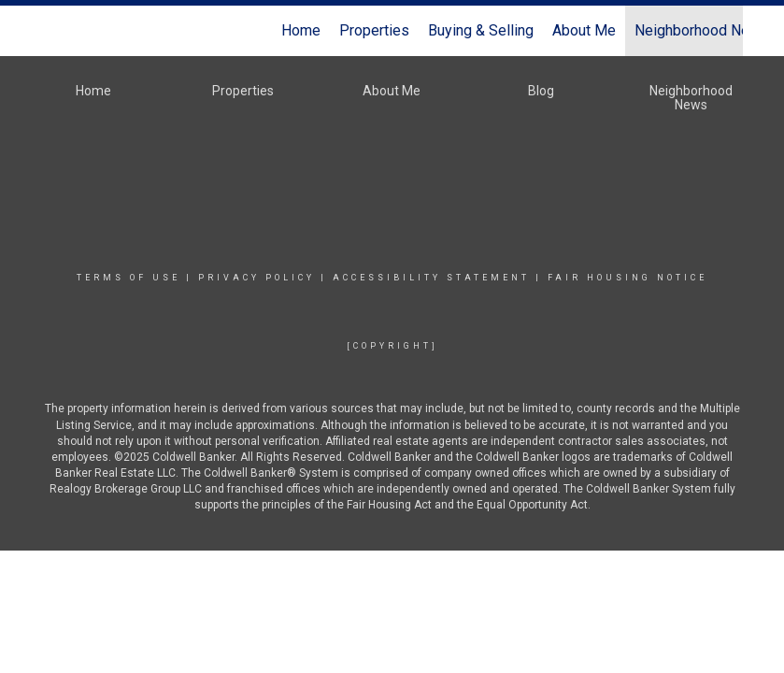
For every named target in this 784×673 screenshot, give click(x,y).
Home (301, 30)
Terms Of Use (128, 278)
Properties (374, 30)
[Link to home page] (52, 31)
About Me (584, 30)
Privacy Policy (257, 278)
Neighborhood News (702, 30)
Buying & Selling (481, 30)
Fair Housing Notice (627, 278)
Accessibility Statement (431, 278)
